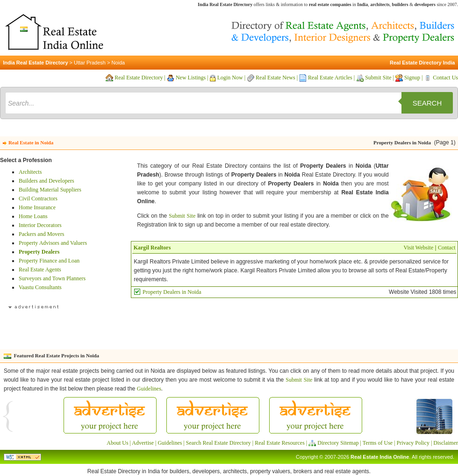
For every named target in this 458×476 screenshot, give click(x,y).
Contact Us (445, 78)
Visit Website (418, 248)
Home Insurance (37, 207)
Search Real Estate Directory (218, 443)
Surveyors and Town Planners (52, 278)
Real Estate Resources (280, 443)
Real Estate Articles (330, 78)
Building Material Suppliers (50, 190)
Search (427, 103)
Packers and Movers (41, 234)
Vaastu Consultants (40, 287)
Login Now (230, 78)
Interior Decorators (40, 225)
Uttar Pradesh (90, 63)
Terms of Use (378, 443)
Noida (118, 63)
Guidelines (149, 389)
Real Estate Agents (40, 270)
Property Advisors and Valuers (53, 243)
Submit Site (378, 78)
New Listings (191, 78)
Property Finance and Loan (49, 261)
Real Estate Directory (139, 78)
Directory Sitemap (338, 443)
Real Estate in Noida (31, 142)
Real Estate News (276, 78)
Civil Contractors (38, 199)
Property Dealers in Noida (172, 292)
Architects (30, 172)
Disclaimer (446, 443)
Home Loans (33, 216)
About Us (117, 443)
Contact (447, 248)
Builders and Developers (47, 181)
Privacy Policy (413, 443)
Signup (412, 78)
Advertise (143, 443)
